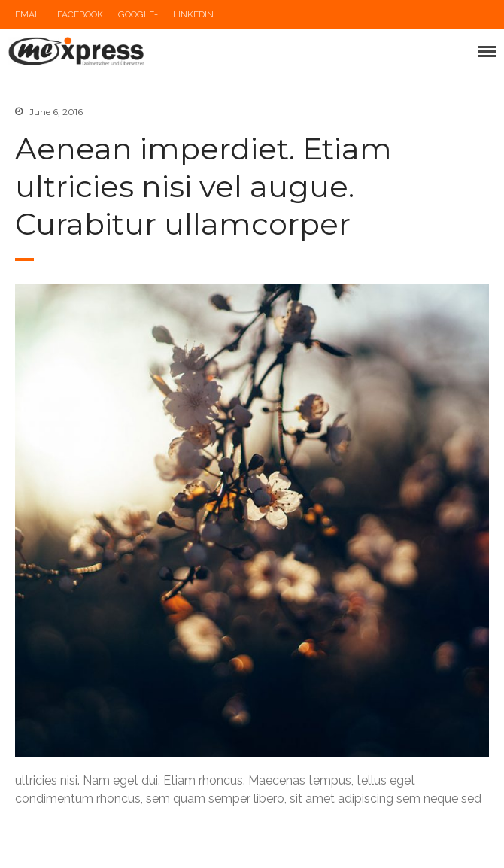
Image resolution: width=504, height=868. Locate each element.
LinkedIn (193, 14)
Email (29, 14)
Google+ (138, 14)
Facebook (80, 14)
